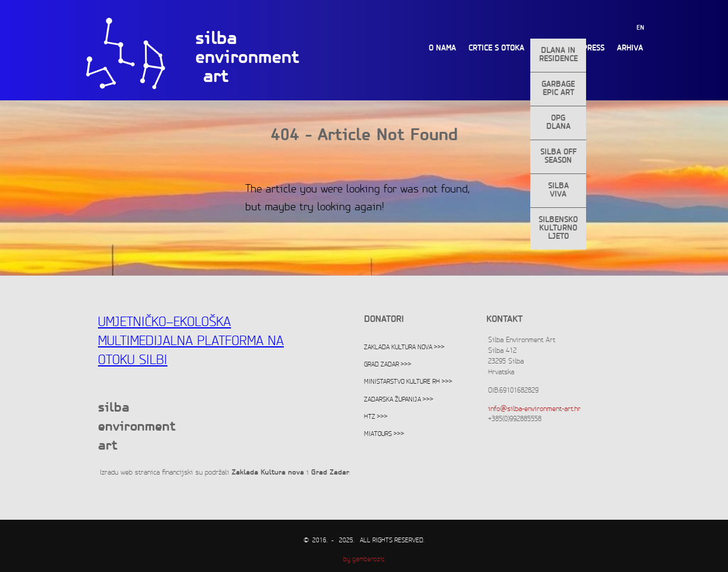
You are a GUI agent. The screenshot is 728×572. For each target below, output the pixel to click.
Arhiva (630, 48)
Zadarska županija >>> (399, 400)
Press (594, 48)
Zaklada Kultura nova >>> (404, 347)
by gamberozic (364, 560)
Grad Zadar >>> (388, 365)
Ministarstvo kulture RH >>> (408, 382)
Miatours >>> (384, 434)
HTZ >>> (376, 417)
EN (640, 28)
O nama (442, 48)
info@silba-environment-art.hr (534, 409)
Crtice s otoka (496, 48)
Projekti (553, 48)
